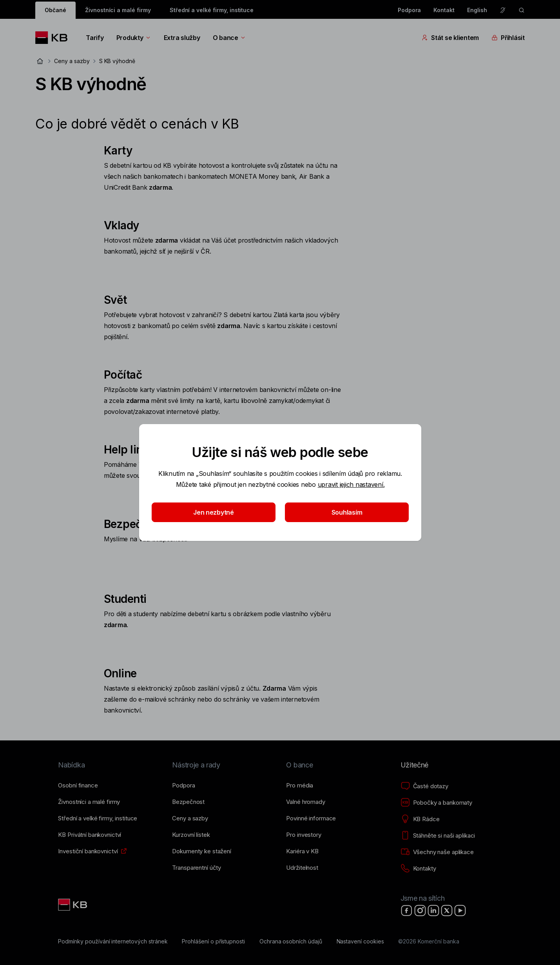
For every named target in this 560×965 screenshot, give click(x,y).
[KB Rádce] (420, 819)
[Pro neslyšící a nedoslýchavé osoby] (503, 10)
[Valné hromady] (305, 802)
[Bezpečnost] (188, 802)
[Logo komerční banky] (54, 38)
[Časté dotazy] (424, 786)
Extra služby (182, 38)
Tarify (95, 38)
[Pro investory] (304, 835)
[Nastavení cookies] (360, 941)
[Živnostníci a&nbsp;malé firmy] (89, 802)
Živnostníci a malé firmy (118, 10)
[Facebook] (407, 911)
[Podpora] (183, 785)
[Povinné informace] (311, 818)
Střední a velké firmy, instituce (212, 10)
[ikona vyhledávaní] (522, 10)
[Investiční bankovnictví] (88, 851)
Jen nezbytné (214, 512)
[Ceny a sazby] (190, 818)
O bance (229, 38)
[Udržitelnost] (302, 868)
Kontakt (444, 10)
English (477, 10)
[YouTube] (460, 911)
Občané (55, 10)
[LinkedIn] (433, 911)
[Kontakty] (418, 869)
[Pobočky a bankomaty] (437, 803)
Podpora (410, 10)
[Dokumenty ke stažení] (201, 851)
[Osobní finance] (78, 785)
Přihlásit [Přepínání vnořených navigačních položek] (508, 38)
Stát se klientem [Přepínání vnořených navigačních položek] (450, 38)
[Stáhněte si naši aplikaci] (438, 836)
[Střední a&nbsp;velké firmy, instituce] (98, 818)
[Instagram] (420, 911)
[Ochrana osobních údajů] (291, 941)
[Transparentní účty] (197, 868)
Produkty (134, 38)
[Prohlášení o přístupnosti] (213, 941)
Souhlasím (347, 512)
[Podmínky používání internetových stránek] (113, 941)
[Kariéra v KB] (302, 851)
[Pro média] (300, 785)
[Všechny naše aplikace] (437, 852)
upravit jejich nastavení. (351, 484)
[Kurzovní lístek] (191, 835)
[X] (447, 911)
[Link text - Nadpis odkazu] (73, 905)
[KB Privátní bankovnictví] (90, 835)
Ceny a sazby (72, 61)
